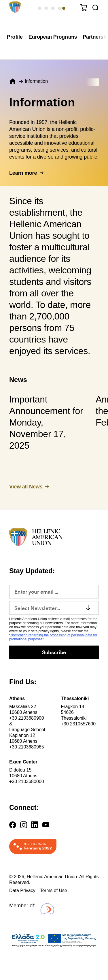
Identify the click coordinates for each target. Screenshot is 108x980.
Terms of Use (54, 890)
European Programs (53, 37)
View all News (26, 487)
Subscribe (54, 652)
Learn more (23, 173)
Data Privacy (22, 890)
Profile (15, 37)
